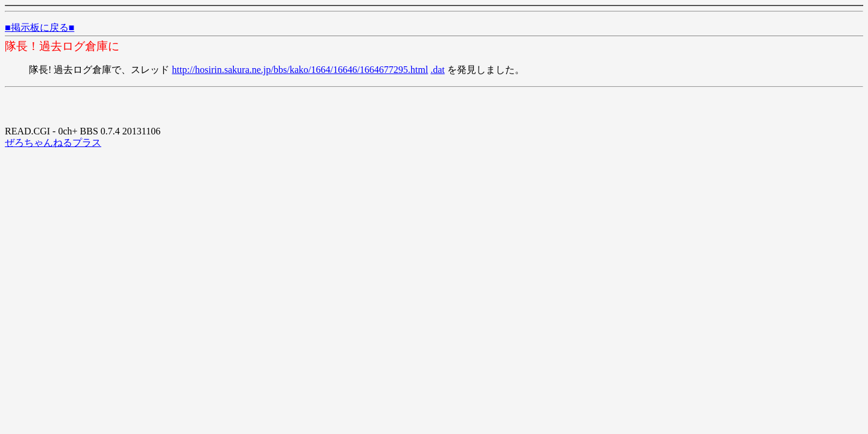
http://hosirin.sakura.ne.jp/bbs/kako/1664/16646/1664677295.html (300, 70)
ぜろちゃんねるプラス (53, 143)
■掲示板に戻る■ (39, 27)
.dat (438, 70)
